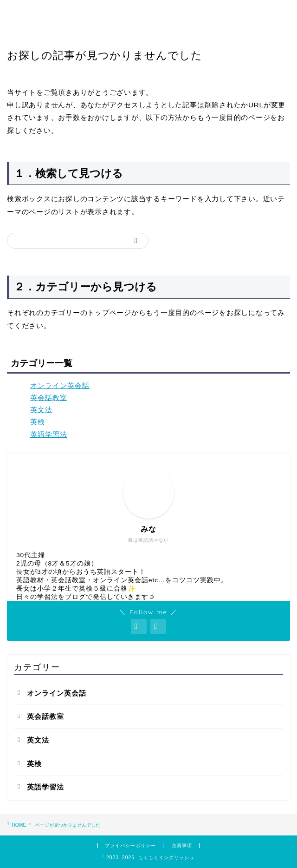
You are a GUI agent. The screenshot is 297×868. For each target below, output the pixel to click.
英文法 (41, 410)
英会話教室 (49, 398)
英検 (38, 422)
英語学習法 (49, 434)
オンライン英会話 (60, 385)
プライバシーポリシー (130, 845)
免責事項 (182, 845)
